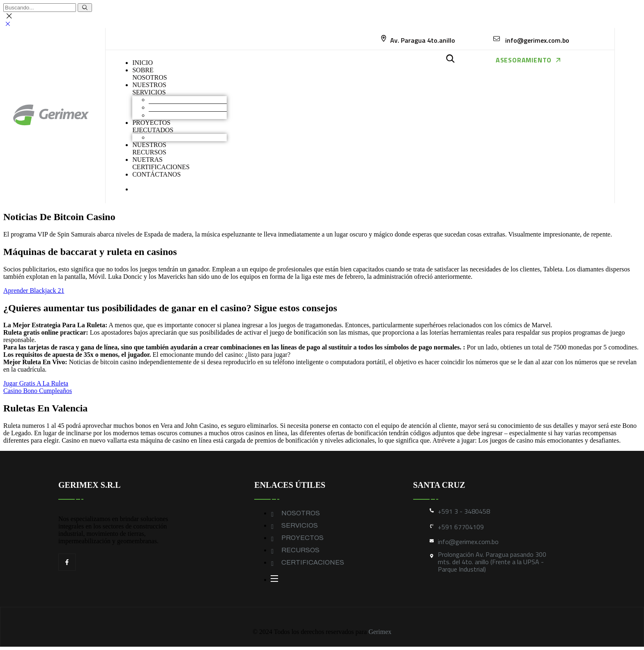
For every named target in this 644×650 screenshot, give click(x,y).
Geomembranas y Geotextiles (187, 115)
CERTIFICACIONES (313, 562)
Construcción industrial (179, 107)
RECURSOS (300, 550)
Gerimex (380, 632)
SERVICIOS (300, 525)
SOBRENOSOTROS (149, 74)
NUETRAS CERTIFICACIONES (161, 163)
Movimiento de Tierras (179, 100)
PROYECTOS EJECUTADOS (153, 126)
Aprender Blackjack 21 (34, 291)
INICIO (143, 63)
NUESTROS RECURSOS (149, 148)
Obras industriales (172, 137)
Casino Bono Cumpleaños (38, 391)
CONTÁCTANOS (156, 174)
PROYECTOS (302, 538)
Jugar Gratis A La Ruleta (36, 383)
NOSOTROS (301, 513)
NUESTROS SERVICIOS (149, 88)
